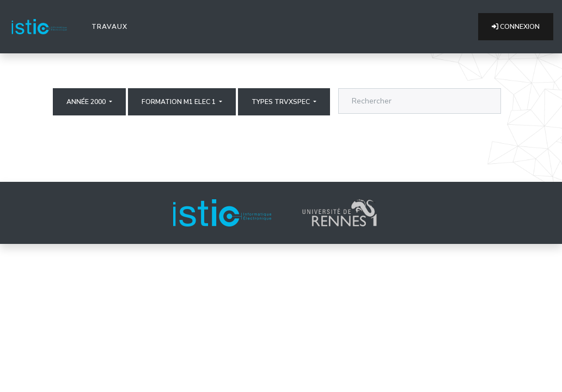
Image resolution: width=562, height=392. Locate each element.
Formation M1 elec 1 (179, 102)
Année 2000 (87, 102)
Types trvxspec (282, 102)
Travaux (112, 26)
